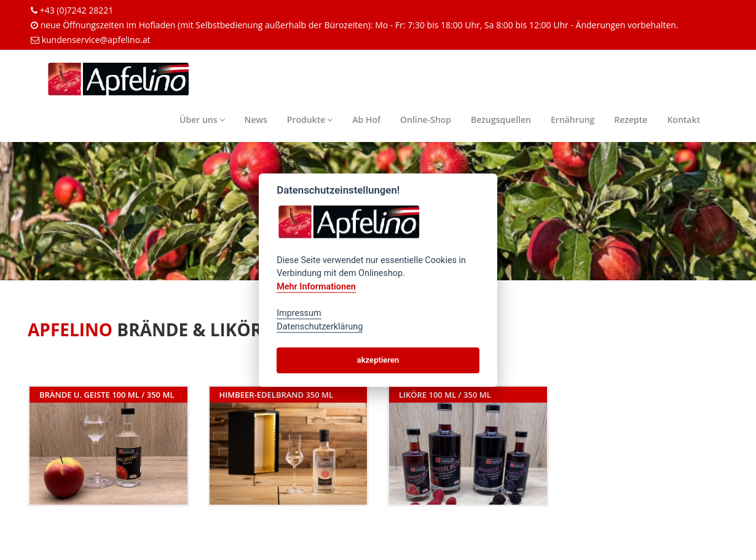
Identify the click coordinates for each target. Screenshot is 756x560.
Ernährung (573, 120)
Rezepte (631, 120)
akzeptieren (378, 360)
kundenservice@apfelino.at (96, 40)
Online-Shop (426, 120)
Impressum (299, 313)
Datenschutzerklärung (320, 327)
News (256, 120)
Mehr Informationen (316, 287)
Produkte (310, 120)
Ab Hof (366, 120)
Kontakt (683, 120)
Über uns (202, 120)
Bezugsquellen (501, 120)
